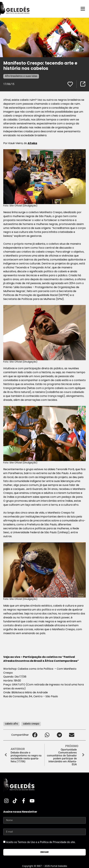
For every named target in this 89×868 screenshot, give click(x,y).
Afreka (32, 143)
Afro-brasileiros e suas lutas (21, 76)
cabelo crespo (31, 724)
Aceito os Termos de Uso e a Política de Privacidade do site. (41, 842)
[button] (35, 735)
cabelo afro (11, 724)
